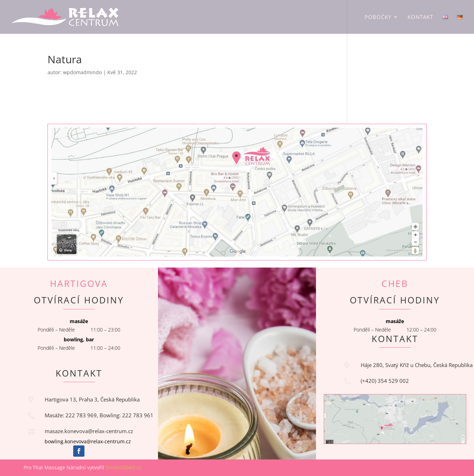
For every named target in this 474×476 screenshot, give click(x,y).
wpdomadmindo (82, 72)
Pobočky (378, 17)
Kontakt (420, 17)
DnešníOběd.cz (124, 467)
